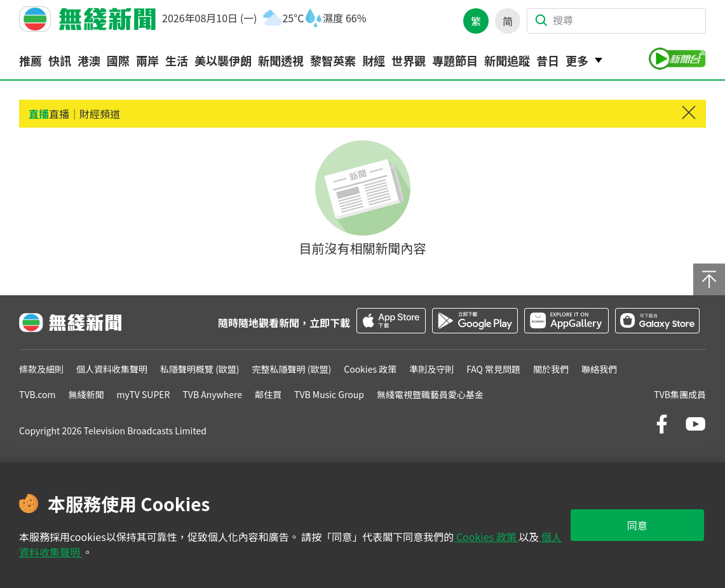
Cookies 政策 (486, 537)
